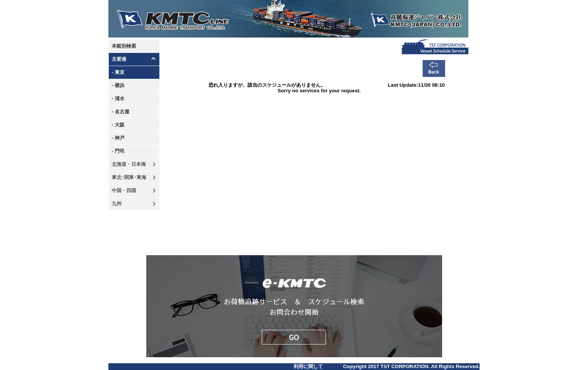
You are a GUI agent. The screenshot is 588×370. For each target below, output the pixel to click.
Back (434, 72)
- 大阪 (118, 125)
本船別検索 (124, 46)
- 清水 (118, 99)
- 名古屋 (121, 112)
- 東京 (118, 72)
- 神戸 (118, 138)
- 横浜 (118, 85)
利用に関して (308, 366)
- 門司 (118, 151)
